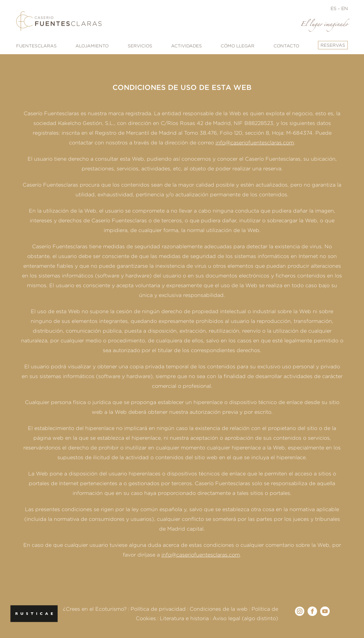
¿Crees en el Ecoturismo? (95, 609)
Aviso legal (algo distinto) (245, 618)
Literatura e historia (184, 618)
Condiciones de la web (219, 609)
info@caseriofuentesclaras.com (255, 143)
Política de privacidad (158, 609)
